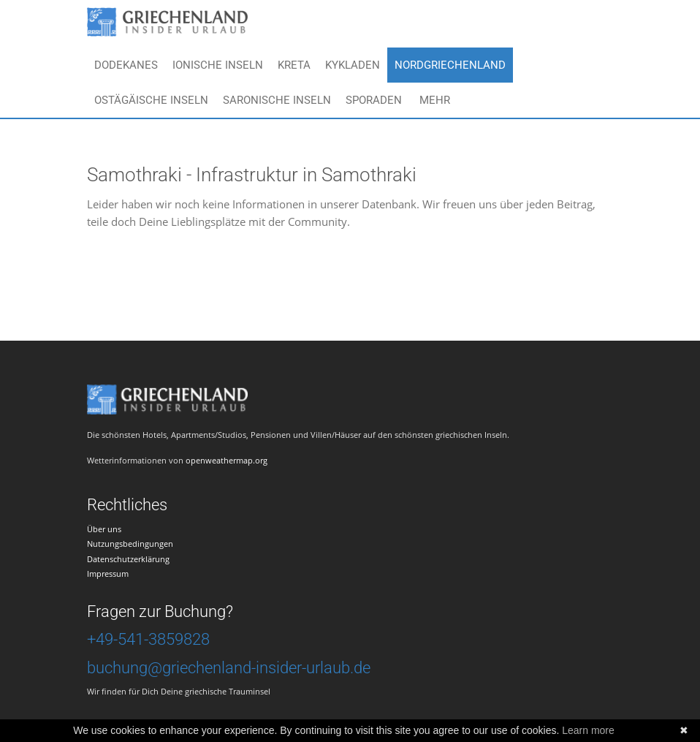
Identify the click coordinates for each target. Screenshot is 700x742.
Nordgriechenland (450, 65)
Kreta (294, 65)
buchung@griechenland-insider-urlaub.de (229, 668)
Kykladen (353, 65)
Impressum (108, 573)
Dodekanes (126, 65)
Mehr (435, 100)
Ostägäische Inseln (151, 100)
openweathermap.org (227, 460)
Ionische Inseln (218, 65)
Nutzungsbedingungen (130, 544)
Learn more (588, 730)
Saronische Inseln (277, 100)
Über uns (104, 529)
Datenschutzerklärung (128, 559)
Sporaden (374, 100)
